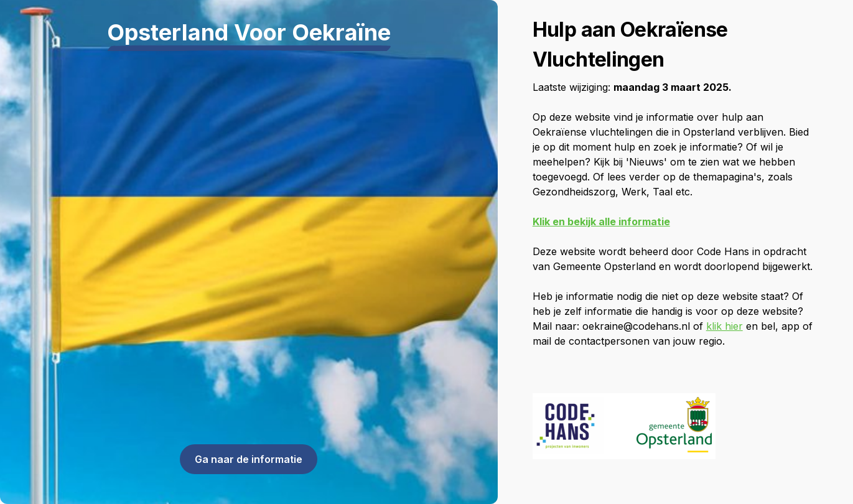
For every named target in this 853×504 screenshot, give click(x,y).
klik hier (725, 326)
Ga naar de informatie (249, 459)
